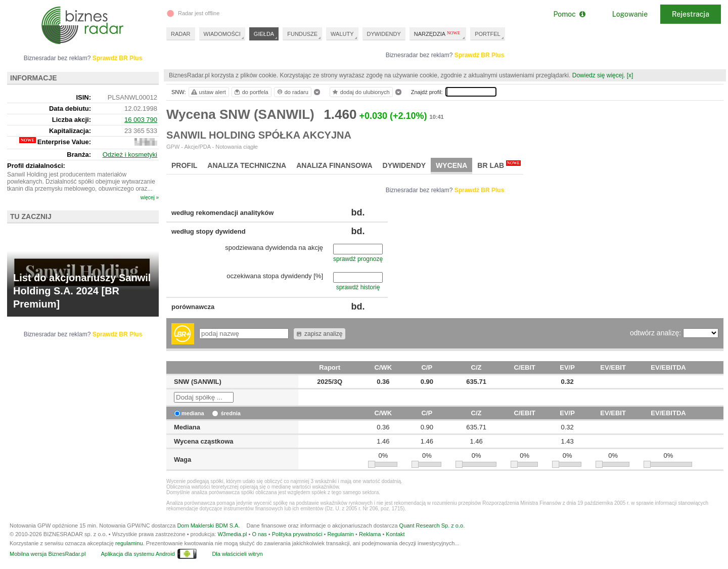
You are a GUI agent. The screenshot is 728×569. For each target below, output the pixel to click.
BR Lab (499, 165)
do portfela (251, 92)
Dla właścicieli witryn (237, 554)
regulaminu (129, 543)
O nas (259, 534)
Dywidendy (404, 165)
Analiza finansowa (334, 165)
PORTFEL (488, 34)
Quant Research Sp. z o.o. (432, 526)
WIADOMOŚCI (222, 34)
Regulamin (340, 534)
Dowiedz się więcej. (599, 75)
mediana (189, 413)
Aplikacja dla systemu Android (138, 554)
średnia (226, 413)
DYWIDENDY (384, 34)
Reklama (370, 534)
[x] (630, 75)
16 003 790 (141, 120)
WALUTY (342, 34)
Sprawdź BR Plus (480, 55)
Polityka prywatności (297, 534)
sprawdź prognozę (358, 259)
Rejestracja (691, 14)
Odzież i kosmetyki (130, 155)
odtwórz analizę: (656, 333)
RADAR (181, 34)
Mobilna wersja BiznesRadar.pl (48, 554)
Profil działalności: (36, 166)
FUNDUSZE (302, 34)
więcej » (150, 198)
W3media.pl (232, 534)
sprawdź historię (358, 287)
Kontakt (395, 534)
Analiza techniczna (247, 165)
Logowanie (630, 14)
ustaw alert (208, 92)
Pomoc (569, 14)
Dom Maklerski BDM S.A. (208, 526)
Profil (184, 165)
